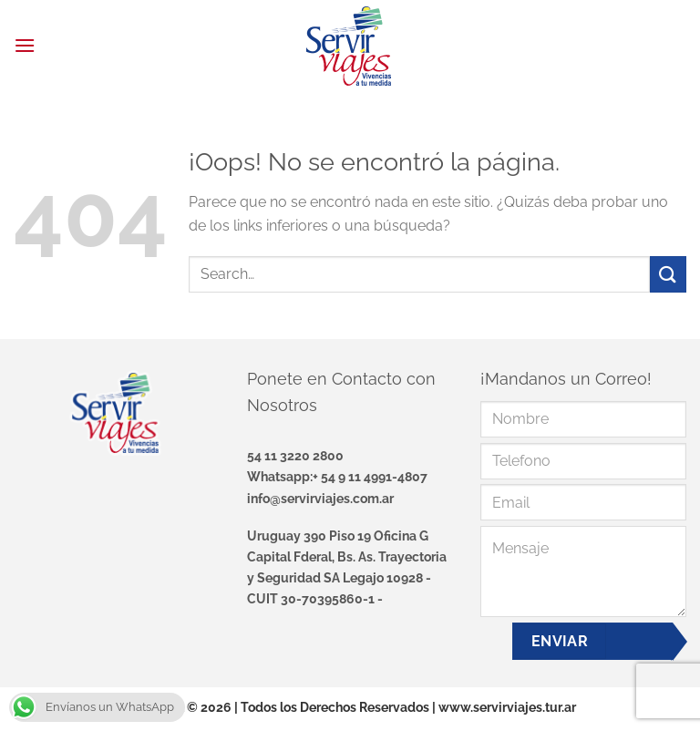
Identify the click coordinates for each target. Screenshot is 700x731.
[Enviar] (668, 274)
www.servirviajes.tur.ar (507, 707)
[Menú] (25, 45)
